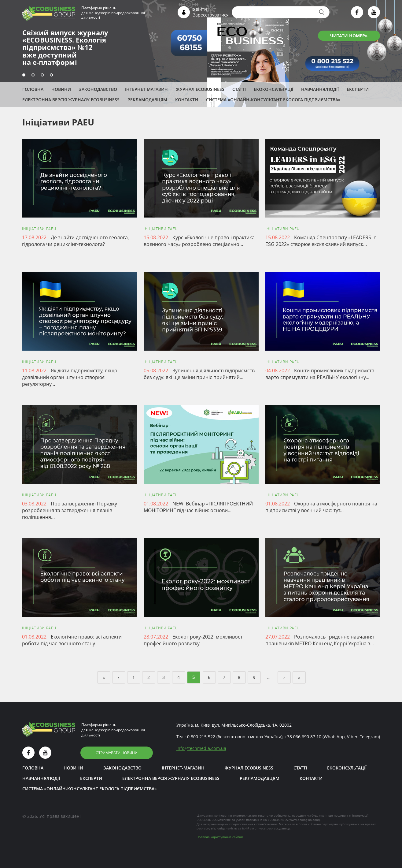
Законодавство (98, 89)
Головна (33, 89)
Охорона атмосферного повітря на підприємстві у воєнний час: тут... (321, 507)
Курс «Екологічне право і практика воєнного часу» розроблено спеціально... (199, 241)
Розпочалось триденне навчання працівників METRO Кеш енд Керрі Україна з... (320, 640)
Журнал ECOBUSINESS (200, 89)
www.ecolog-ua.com (304, 820)
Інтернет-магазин (146, 89)
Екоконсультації (273, 89)
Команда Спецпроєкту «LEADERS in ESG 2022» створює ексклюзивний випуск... (321, 241)
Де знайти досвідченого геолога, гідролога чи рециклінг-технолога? (76, 241)
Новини (61, 89)
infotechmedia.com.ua (201, 748)
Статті (239, 89)
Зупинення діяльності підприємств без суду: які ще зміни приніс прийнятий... (199, 374)
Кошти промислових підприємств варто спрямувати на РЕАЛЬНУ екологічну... (320, 374)
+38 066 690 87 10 (303, 737)
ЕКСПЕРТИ (358, 89)
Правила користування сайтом (220, 837)
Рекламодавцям (147, 100)
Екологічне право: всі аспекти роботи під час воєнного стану (72, 640)
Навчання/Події (320, 89)
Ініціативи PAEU (39, 229)
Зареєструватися (211, 15)
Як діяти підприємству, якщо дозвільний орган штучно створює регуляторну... (70, 377)
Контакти (187, 100)
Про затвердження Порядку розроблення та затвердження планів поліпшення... (70, 510)
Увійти (200, 9)
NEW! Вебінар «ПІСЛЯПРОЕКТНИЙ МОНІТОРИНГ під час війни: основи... (198, 507)
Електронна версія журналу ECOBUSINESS (71, 100)
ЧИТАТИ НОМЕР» (349, 36)
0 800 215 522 (201, 737)
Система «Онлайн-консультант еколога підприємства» (273, 100)
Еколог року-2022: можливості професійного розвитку (194, 640)
